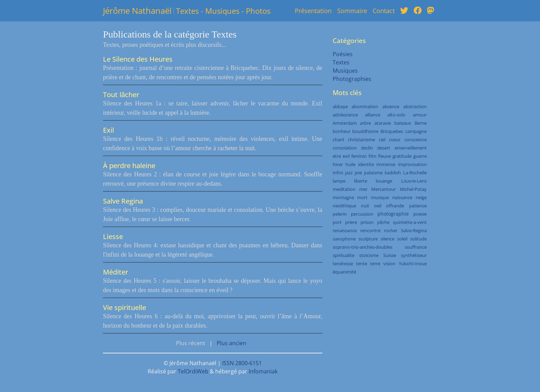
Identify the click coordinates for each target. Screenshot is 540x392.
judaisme (373, 173)
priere (351, 222)
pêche (383, 222)
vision (389, 264)
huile (350, 164)
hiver (338, 164)
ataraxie (383, 123)
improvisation (412, 164)
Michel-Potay (413, 189)
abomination (365, 106)
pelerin (340, 214)
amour (420, 115)
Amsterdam (345, 123)
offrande (395, 206)
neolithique (344, 206)
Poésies (343, 54)
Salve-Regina (414, 230)
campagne (416, 131)
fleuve (385, 156)
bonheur (342, 131)
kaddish (393, 173)
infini (338, 173)
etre (337, 156)
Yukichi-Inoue (413, 264)
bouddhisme (365, 131)
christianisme (361, 140)
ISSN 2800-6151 (242, 363)
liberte (361, 181)
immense (386, 164)
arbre (365, 123)
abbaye (340, 106)
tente (362, 264)
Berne (421, 123)
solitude (418, 239)
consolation (345, 148)
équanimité (344, 272)
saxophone (344, 239)
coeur (395, 140)
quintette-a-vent (410, 222)
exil (346, 156)
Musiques (345, 71)
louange (384, 181)
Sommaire (352, 11)
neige (421, 197)
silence (387, 239)
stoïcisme (369, 255)
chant (339, 140)
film (372, 156)
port (337, 222)
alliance (373, 115)
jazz (349, 173)
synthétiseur (414, 255)
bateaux (403, 123)
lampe (339, 181)
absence (391, 106)
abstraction (415, 106)
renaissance (345, 230)
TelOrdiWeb (193, 371)
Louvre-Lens (414, 181)
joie (358, 173)
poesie (420, 214)
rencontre (370, 230)
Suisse (390, 255)
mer (363, 189)
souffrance (416, 247)
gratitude (402, 156)
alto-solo (396, 115)
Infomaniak (263, 371)
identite (366, 164)
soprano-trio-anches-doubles (362, 247)
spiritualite (344, 255)
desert (384, 148)
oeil (378, 206)
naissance (402, 197)
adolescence (345, 115)
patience (418, 206)
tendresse (343, 264)
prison (367, 222)
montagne (343, 197)
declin (367, 148)
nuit (365, 206)
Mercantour (383, 189)
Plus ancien (231, 343)
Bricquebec (392, 131)
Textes (341, 62)
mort (362, 197)
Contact (384, 11)
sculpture (368, 239)
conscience (416, 140)
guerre (420, 156)
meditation (344, 189)
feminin (359, 156)
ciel (382, 140)
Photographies (352, 79)
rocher (391, 230)
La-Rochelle (415, 173)
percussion (362, 214)
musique (380, 197)
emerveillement (411, 148)
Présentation (313, 11)
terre (375, 264)
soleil (402, 239)
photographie (393, 214)
